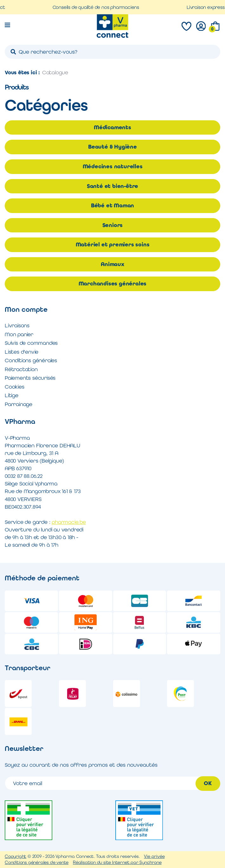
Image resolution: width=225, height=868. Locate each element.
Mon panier (19, 334)
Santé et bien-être (113, 186)
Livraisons (17, 325)
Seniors (113, 225)
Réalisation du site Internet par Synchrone (117, 862)
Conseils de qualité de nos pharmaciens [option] (101, 7)
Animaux (113, 264)
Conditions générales (31, 360)
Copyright (16, 856)
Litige (12, 395)
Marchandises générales (113, 284)
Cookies (15, 387)
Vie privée (154, 856)
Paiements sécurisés (30, 378)
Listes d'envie (22, 352)
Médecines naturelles (113, 166)
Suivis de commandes (31, 343)
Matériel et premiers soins (113, 244)
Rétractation (21, 369)
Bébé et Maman (113, 205)
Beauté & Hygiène (113, 147)
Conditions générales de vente (37, 862)
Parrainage (19, 404)
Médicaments (113, 127)
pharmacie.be (69, 522)
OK (208, 783)
